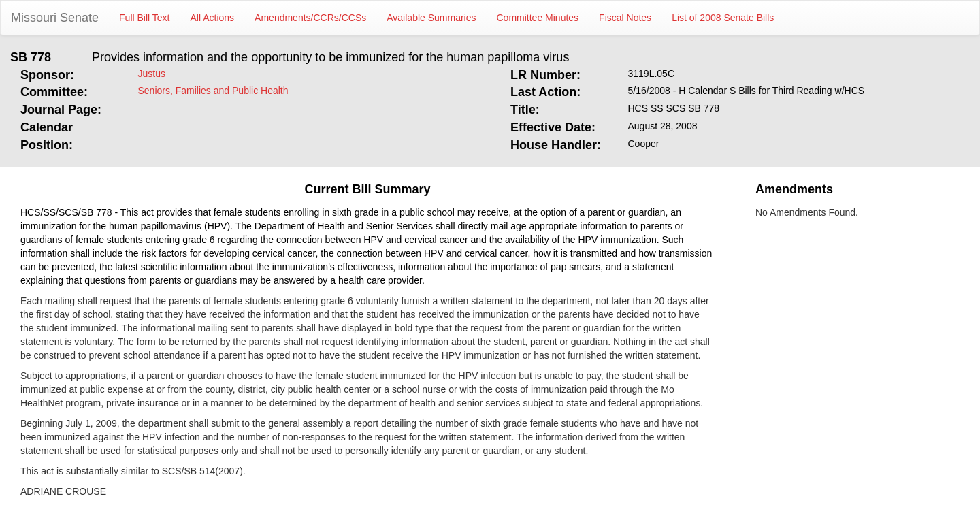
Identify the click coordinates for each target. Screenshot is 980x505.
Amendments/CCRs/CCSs (310, 18)
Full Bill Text (144, 18)
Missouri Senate (55, 18)
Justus (152, 74)
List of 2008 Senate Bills (723, 18)
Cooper (644, 144)
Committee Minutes (538, 18)
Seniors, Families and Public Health (213, 91)
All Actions (213, 18)
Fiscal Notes (625, 18)
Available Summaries (431, 18)
